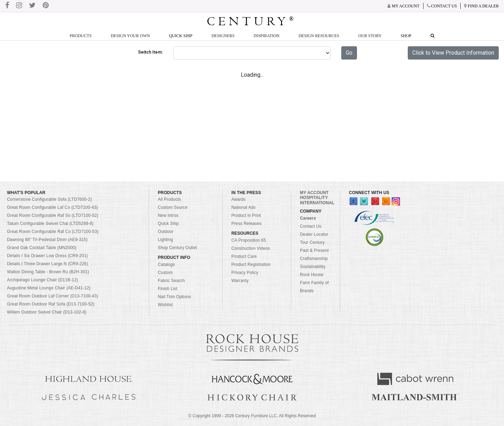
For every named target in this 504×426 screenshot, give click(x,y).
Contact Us (311, 226)
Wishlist (165, 305)
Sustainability (313, 267)
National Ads (243, 207)
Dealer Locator (314, 234)
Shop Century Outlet (177, 248)
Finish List (168, 289)
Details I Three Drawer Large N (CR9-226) (48, 264)
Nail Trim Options (174, 297)
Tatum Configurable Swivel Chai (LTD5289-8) (50, 224)
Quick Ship (181, 36)
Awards (239, 199)
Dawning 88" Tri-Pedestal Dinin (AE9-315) (47, 240)
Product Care (244, 256)
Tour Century (312, 242)
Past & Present (314, 250)
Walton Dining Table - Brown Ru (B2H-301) (48, 272)
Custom (165, 273)
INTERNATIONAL (317, 203)
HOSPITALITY (314, 198)
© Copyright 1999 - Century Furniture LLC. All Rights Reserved (252, 416)
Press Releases (246, 224)
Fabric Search (171, 281)
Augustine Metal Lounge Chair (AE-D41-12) (49, 288)
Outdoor (166, 232)
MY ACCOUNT (314, 193)
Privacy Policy (245, 273)
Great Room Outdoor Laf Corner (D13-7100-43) (52, 296)
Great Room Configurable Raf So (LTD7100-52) (53, 215)
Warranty (240, 281)
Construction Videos (251, 248)
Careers (308, 218)
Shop (406, 36)
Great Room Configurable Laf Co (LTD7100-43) (52, 207)
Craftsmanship (314, 259)
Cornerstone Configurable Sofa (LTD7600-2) (49, 199)
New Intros (168, 215)
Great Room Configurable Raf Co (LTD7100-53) (53, 232)
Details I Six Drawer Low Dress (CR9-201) (47, 256)
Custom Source (173, 207)
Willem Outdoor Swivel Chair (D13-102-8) (47, 312)
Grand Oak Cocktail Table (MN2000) (42, 248)
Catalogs (166, 264)
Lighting (165, 240)
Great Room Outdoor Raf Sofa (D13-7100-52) (51, 304)
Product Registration (251, 264)
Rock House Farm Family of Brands (314, 283)
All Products (169, 199)
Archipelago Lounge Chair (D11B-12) (43, 280)
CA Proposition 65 (249, 240)
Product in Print (246, 215)
